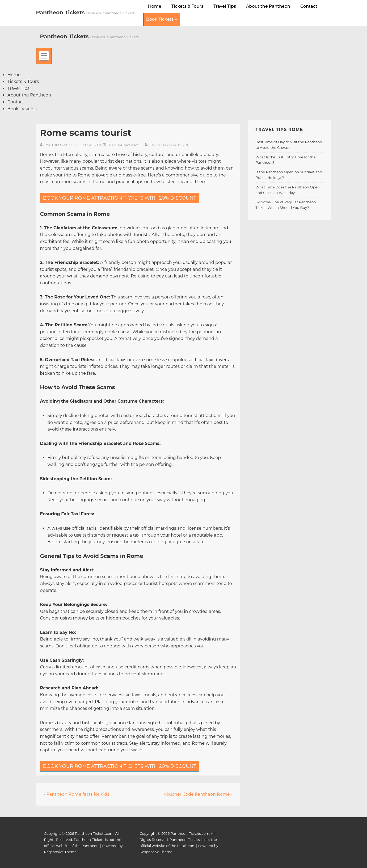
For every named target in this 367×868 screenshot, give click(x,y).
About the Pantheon (268, 6)
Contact (309, 6)
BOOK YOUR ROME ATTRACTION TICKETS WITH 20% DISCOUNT (120, 198)
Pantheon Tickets (61, 12)
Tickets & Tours (187, 6)
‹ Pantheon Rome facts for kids (77, 794)
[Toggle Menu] (44, 56)
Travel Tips (225, 6)
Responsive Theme (60, 852)
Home (155, 6)
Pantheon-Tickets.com (94, 833)
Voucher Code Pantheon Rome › (198, 794)
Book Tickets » (162, 19)
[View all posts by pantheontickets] (59, 145)
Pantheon (179, 145)
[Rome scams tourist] (123, 145)
